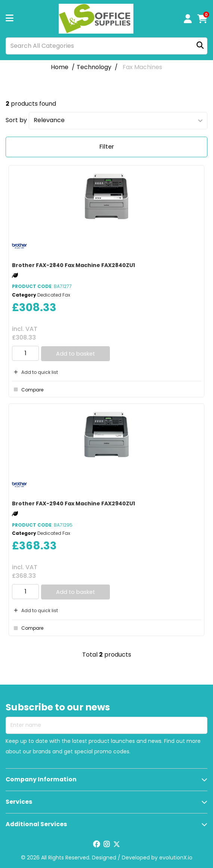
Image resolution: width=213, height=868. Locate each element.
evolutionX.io (176, 858)
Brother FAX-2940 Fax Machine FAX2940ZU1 (73, 503)
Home (60, 67)
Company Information (41, 779)
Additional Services (36, 824)
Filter (107, 147)
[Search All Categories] (106, 46)
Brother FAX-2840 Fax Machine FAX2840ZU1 (73, 265)
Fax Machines (142, 67)
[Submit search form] (200, 46)
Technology (94, 67)
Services (19, 802)
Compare (28, 390)
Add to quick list (35, 372)
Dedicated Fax (54, 295)
